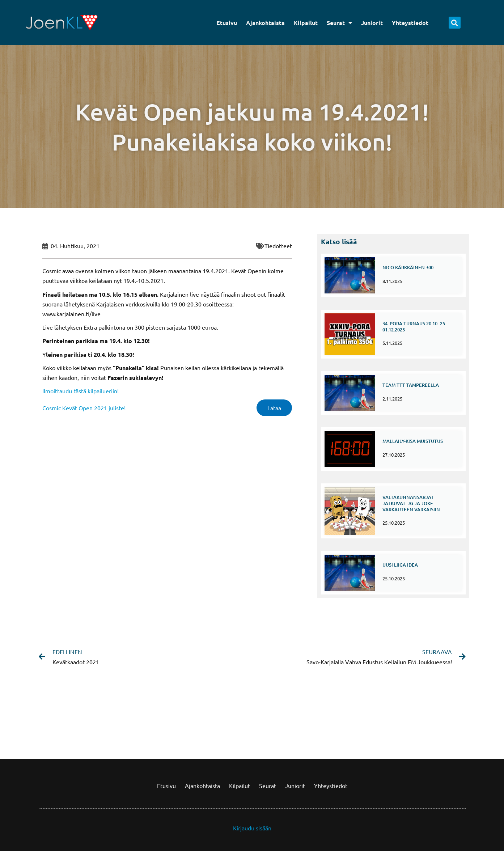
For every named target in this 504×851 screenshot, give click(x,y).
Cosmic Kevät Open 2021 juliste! (84, 408)
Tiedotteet (278, 246)
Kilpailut (306, 23)
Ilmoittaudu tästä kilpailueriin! (81, 391)
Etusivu (227, 23)
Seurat (339, 23)
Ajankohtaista (265, 23)
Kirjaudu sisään (252, 828)
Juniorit (372, 23)
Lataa (274, 408)
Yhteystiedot (410, 23)
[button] (455, 23)
